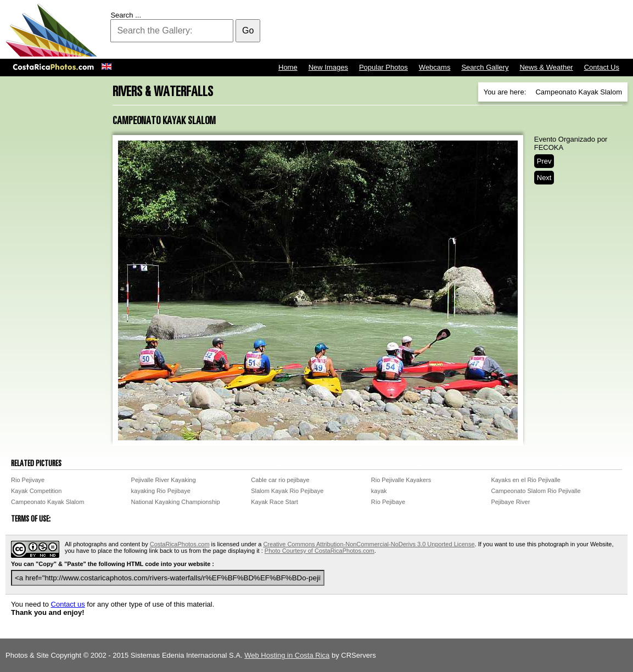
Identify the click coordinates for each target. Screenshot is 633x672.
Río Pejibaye (388, 502)
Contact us (68, 604)
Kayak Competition (36, 491)
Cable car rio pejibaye (280, 480)
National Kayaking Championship (176, 502)
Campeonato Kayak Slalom (47, 502)
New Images (328, 67)
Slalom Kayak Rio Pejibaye (287, 491)
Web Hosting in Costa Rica (287, 655)
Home (288, 67)
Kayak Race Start (275, 502)
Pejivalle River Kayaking (164, 480)
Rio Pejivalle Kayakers (401, 480)
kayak (379, 491)
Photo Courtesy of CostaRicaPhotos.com (320, 551)
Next (544, 178)
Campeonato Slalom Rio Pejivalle (536, 491)
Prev (544, 161)
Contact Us (602, 67)
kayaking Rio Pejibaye (161, 491)
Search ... (126, 15)
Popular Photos (383, 67)
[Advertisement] (428, 30)
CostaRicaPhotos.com (180, 544)
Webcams (435, 67)
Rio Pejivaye (28, 480)
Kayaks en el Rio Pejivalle (526, 480)
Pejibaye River (510, 502)
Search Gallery (485, 67)
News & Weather (546, 67)
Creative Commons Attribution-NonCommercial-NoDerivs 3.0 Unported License (369, 544)
